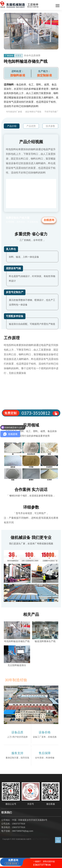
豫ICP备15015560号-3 (41, 839)
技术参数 (50, 126)
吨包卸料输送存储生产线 (17, 641)
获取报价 (31, 746)
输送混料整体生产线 (45, 641)
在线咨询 (49, 220)
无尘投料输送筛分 (17, 665)
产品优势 (31, 126)
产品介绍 (12, 126)
